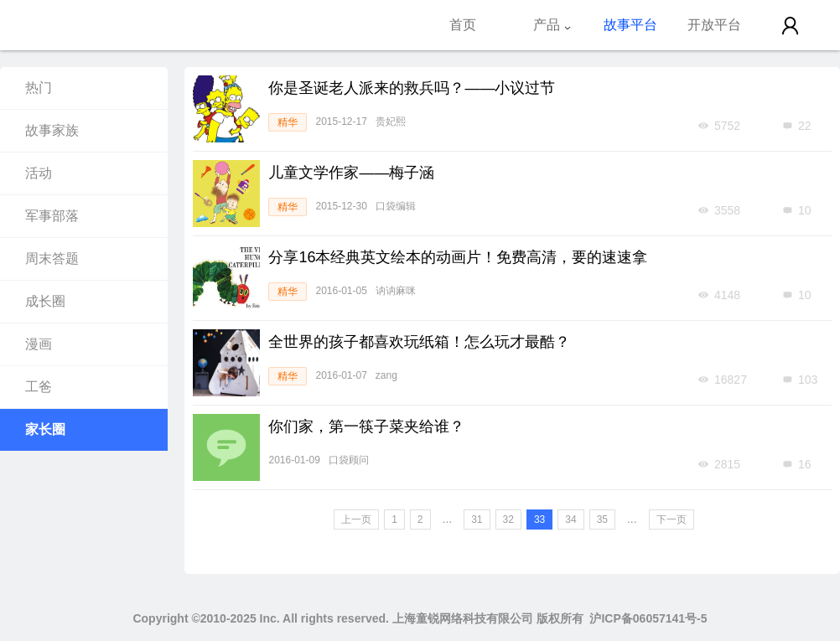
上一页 (356, 520)
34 (570, 520)
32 (508, 520)
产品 (552, 25)
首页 (463, 25)
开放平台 (714, 25)
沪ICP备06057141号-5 (648, 618)
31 (477, 520)
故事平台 (630, 25)
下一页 (671, 520)
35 (602, 520)
